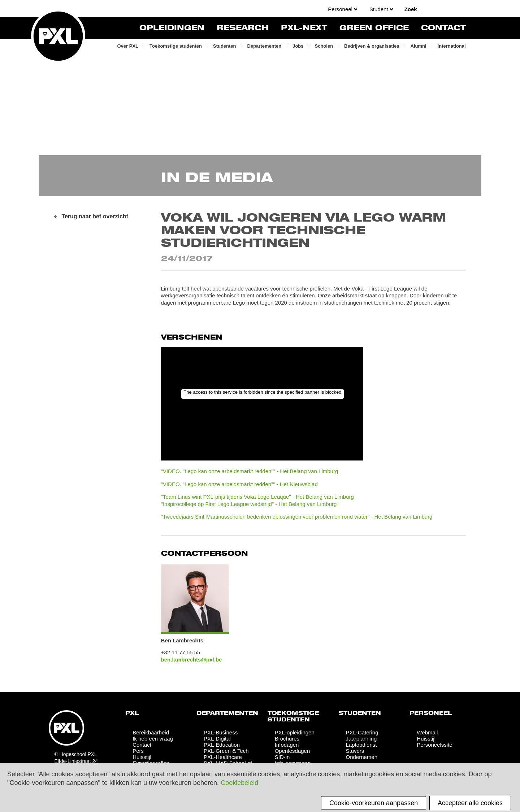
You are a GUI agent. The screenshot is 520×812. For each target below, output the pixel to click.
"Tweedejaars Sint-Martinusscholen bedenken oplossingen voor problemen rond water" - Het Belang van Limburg (297, 517)
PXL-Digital (217, 739)
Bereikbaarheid (151, 732)
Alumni (419, 46)
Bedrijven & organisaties (372, 46)
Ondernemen (361, 757)
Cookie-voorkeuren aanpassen (374, 803)
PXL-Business (221, 732)
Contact (443, 28)
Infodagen (287, 745)
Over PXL (128, 46)
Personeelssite (434, 745)
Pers (138, 751)
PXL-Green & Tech (226, 751)
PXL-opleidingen (295, 732)
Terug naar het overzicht (95, 216)
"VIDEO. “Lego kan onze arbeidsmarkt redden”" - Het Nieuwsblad (239, 484)
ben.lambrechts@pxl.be (192, 660)
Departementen (265, 46)
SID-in (282, 757)
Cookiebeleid (239, 783)
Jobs (298, 46)
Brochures (287, 739)
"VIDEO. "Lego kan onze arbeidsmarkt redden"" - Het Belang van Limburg (250, 471)
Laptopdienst (361, 745)
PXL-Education (222, 745)
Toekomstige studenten (176, 46)
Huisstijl (142, 757)
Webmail (427, 732)
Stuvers (355, 751)
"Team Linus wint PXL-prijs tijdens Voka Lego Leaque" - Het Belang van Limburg (257, 497)
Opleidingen (172, 28)
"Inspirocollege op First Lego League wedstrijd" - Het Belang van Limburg (249, 504)
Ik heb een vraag (153, 739)
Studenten (225, 46)
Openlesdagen (292, 751)
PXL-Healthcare (223, 757)
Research (243, 28)
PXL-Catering (362, 732)
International (452, 46)
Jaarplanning (361, 739)
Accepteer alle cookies (470, 803)
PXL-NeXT (304, 28)
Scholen (324, 46)
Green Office (374, 28)
